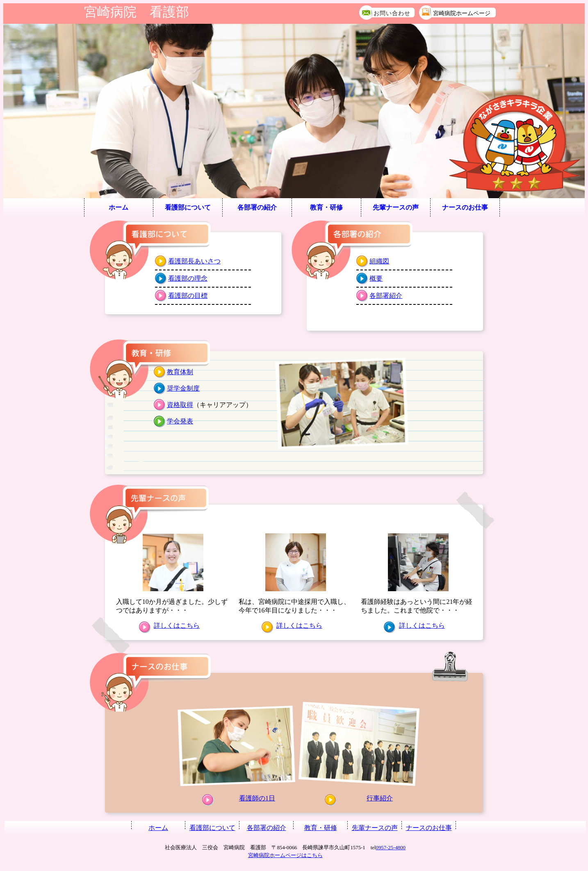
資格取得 (180, 405)
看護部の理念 (188, 278)
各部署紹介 (386, 296)
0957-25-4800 (391, 848)
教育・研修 (326, 207)
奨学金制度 (183, 388)
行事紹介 (380, 798)
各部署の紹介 (257, 207)
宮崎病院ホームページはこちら (285, 855)
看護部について (188, 207)
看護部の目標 (188, 296)
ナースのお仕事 (465, 207)
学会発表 (180, 421)
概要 (376, 278)
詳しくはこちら (177, 625)
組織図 (379, 261)
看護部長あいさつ (194, 261)
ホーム (119, 207)
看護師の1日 (257, 798)
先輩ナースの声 (396, 207)
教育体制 (180, 372)
